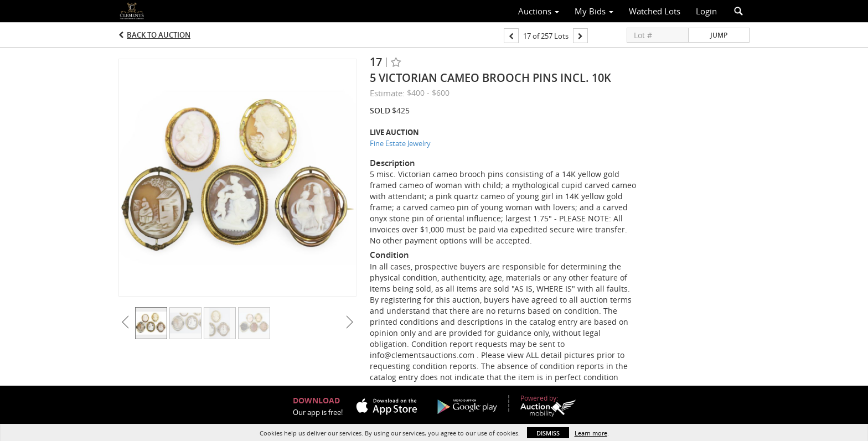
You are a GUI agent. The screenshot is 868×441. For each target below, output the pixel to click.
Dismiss (548, 433)
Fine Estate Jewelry (400, 143)
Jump (719, 35)
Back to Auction (159, 35)
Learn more (591, 433)
